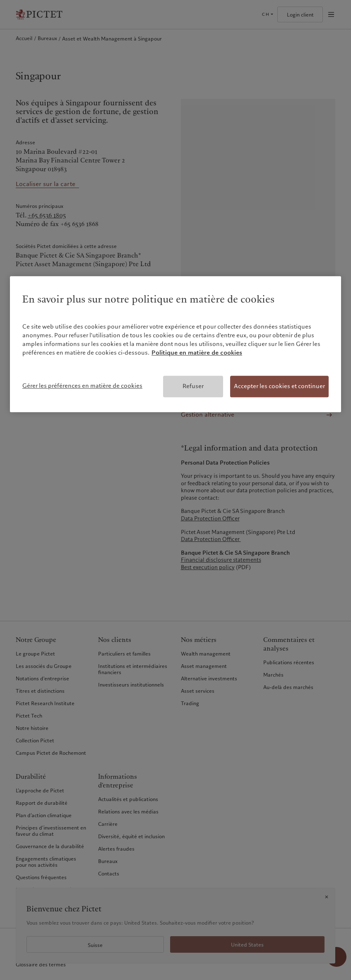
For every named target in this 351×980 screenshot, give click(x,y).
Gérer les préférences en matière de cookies (82, 386)
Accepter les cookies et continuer (279, 386)
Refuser (193, 386)
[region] (175, 345)
